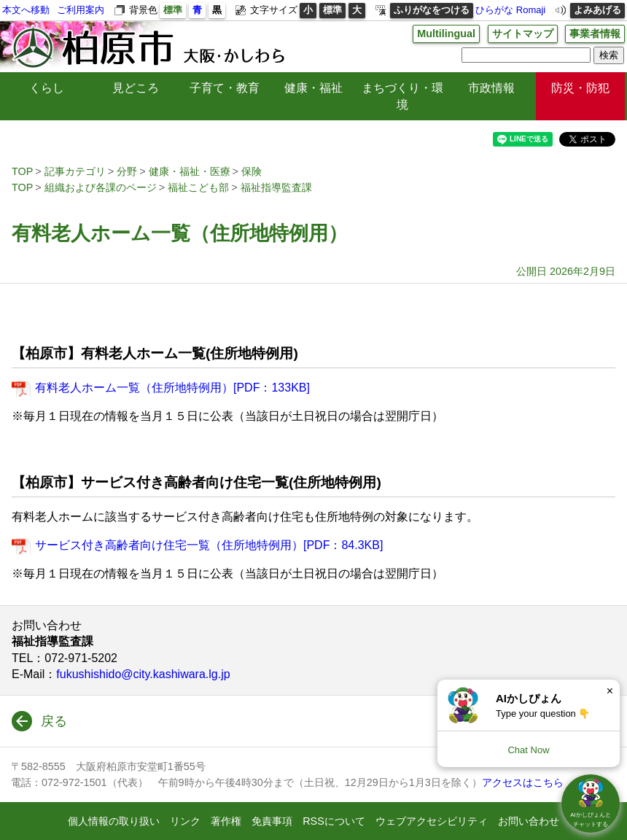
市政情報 (491, 88)
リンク (185, 821)
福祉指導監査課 (276, 187)
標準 (173, 10)
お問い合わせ (529, 821)
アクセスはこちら (523, 782)
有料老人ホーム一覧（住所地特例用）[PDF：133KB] (172, 388)
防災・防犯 (580, 88)
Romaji (531, 10)
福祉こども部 (198, 187)
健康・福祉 (313, 88)
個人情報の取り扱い (114, 821)
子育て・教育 (225, 88)
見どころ (136, 88)
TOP (22, 171)
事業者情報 (595, 34)
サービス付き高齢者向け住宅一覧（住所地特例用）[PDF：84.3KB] (209, 545)
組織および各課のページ (101, 187)
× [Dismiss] (610, 691)
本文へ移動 (26, 10)
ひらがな (494, 10)
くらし (47, 88)
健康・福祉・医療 (190, 171)
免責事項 (272, 821)
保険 (252, 171)
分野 (127, 171)
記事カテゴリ (75, 171)
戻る (54, 721)
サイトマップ (523, 34)
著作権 (226, 821)
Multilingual (446, 34)
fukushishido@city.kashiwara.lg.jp (143, 674)
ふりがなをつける (432, 10)
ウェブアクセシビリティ (432, 821)
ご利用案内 (81, 10)
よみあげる (597, 10)
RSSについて (334, 821)
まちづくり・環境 (402, 96)
